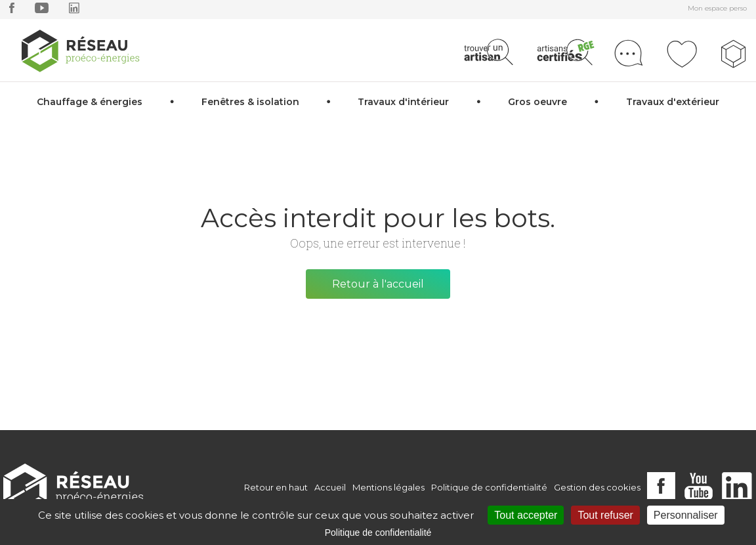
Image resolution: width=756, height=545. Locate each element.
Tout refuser (605, 515)
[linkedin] (74, 11)
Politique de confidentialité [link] (378, 533)
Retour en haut (276, 487)
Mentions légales (388, 487)
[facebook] (12, 11)
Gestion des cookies (597, 487)
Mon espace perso (717, 8)
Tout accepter (526, 515)
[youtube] (42, 11)
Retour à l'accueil (378, 284)
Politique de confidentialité (489, 487)
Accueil (330, 487)
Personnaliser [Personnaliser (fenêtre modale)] (686, 515)
